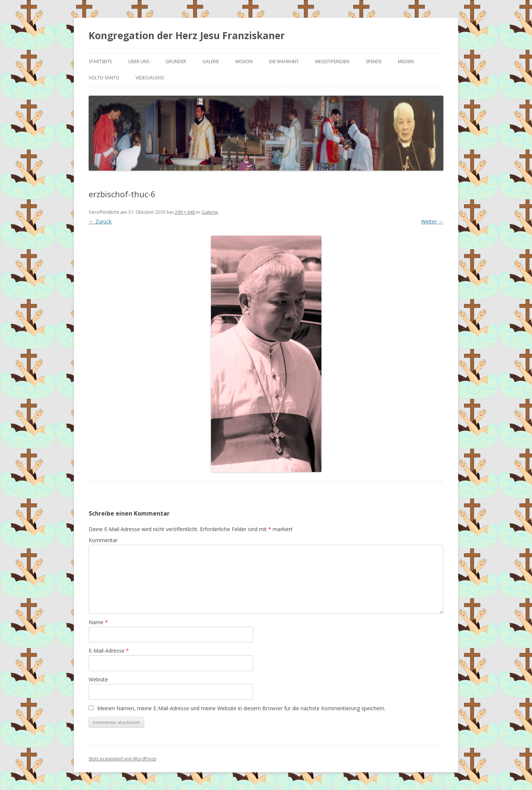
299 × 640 (185, 212)
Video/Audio (150, 78)
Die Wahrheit (284, 61)
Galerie (211, 61)
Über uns (139, 61)
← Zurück (100, 221)
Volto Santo (104, 78)
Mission (244, 61)
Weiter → (432, 221)
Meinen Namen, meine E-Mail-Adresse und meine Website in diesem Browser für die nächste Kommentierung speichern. (241, 708)
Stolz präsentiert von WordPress (122, 759)
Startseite (100, 61)
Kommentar (103, 540)
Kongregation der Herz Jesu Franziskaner (187, 35)
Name (98, 622)
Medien (406, 61)
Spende (374, 61)
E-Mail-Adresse (109, 651)
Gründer (176, 61)
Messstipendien (332, 61)
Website (98, 679)
